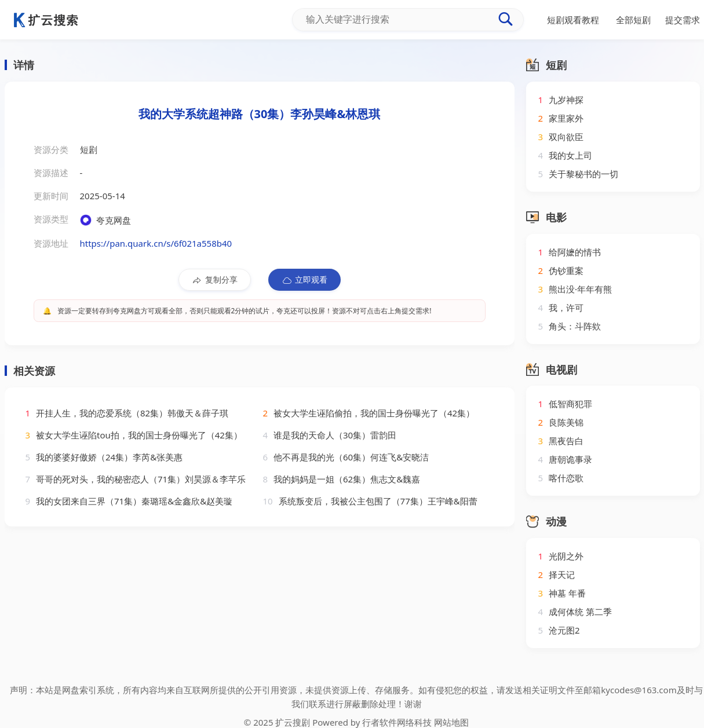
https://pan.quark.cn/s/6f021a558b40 (156, 243)
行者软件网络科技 (397, 722)
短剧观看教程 (573, 20)
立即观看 (304, 280)
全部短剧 (633, 20)
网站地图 (451, 722)
